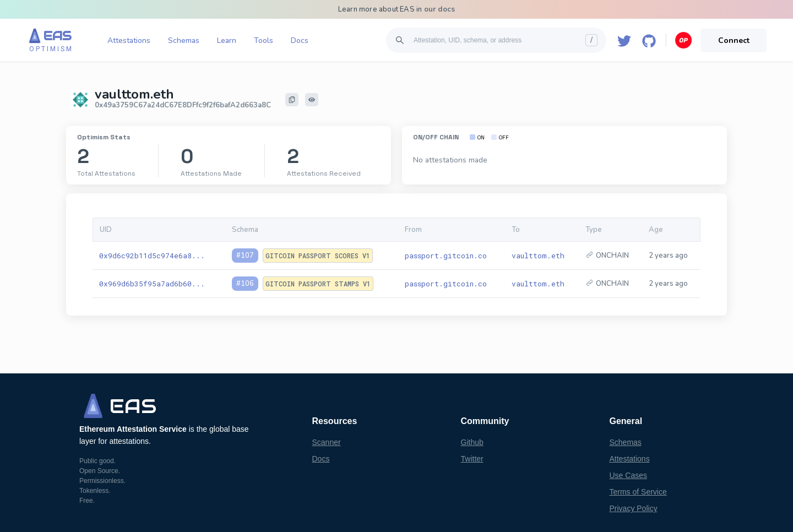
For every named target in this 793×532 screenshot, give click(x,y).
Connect (734, 40)
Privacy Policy (634, 508)
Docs (300, 40)
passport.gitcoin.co (446, 256)
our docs (440, 9)
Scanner (327, 442)
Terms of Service (638, 492)
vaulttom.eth (538, 256)
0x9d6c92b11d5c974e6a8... (152, 256)
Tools (264, 40)
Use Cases (628, 475)
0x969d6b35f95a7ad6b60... (152, 284)
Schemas (184, 40)
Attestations (129, 40)
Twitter (472, 459)
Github (472, 442)
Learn (227, 40)
